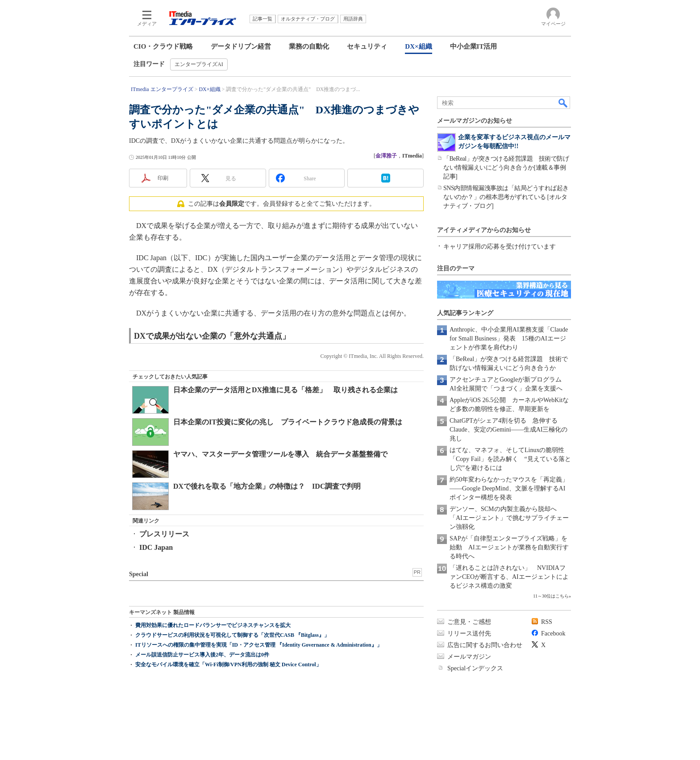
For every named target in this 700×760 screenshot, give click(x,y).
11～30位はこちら (551, 596)
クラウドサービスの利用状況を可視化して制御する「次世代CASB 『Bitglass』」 (232, 635)
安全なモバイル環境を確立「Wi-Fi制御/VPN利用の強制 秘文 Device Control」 (228, 664)
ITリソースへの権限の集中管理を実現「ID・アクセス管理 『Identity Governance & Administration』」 (259, 645)
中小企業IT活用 (474, 46)
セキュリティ (367, 46)
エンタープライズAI (199, 64)
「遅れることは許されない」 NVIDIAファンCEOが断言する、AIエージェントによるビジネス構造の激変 (509, 577)
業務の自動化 (309, 46)
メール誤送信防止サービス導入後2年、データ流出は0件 (202, 655)
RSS (547, 622)
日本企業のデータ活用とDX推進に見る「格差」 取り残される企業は (285, 390)
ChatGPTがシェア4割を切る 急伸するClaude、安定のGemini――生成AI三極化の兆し (508, 430)
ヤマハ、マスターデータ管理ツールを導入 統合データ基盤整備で (280, 454)
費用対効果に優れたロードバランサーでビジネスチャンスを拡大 (213, 625)
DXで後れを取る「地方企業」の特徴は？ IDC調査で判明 (267, 486)
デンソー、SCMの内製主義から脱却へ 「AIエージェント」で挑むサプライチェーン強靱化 (509, 518)
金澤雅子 (386, 156)
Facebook (553, 633)
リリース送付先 (469, 633)
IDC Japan (156, 547)
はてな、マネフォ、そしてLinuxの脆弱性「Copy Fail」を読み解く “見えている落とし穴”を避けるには (510, 459)
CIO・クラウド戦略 (163, 46)
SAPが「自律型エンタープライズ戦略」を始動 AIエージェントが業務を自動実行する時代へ (509, 547)
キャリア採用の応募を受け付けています (500, 247)
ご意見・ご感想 (469, 622)
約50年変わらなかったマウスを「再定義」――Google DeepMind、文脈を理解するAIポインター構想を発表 (509, 488)
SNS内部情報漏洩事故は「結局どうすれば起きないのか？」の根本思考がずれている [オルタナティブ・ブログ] (506, 197)
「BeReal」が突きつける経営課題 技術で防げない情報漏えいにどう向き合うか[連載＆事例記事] (506, 168)
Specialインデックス (475, 668)
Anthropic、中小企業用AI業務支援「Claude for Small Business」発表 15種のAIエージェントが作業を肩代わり (509, 338)
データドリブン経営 (241, 46)
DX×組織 (418, 46)
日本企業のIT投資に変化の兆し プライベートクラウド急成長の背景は (288, 422)
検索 (563, 103)
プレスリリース (164, 534)
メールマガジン (469, 657)
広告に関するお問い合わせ (485, 645)
